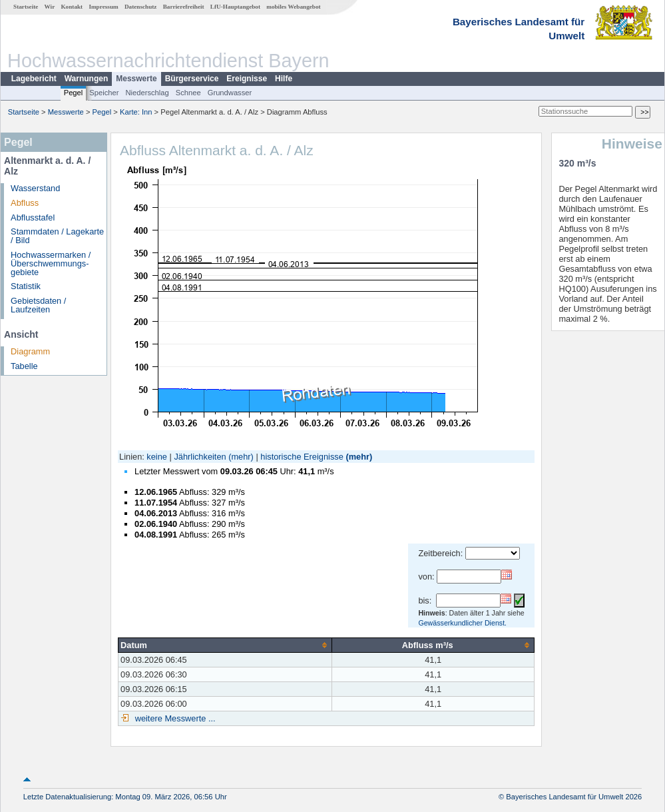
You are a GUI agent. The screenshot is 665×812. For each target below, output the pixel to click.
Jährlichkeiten (200, 457)
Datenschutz (141, 7)
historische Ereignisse (302, 457)
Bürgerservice (192, 79)
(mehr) (241, 457)
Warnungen (87, 79)
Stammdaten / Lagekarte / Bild (57, 236)
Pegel (74, 93)
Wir (50, 7)
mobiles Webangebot (293, 7)
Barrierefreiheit (184, 7)
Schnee (188, 93)
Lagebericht (34, 79)
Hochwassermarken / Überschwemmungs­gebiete (51, 263)
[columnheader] (225, 645)
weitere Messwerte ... (174, 718)
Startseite (26, 7)
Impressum (103, 7)
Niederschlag (147, 93)
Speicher (104, 93)
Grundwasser (230, 93)
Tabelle (24, 366)
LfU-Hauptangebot (235, 7)
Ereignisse (247, 79)
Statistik (26, 286)
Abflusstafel (33, 217)
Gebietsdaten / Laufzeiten (38, 305)
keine (157, 457)
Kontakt (72, 7)
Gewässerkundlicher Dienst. (462, 623)
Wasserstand (35, 188)
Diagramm (30, 351)
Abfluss (25, 203)
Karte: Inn (136, 112)
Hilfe (284, 79)
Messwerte (136, 79)
